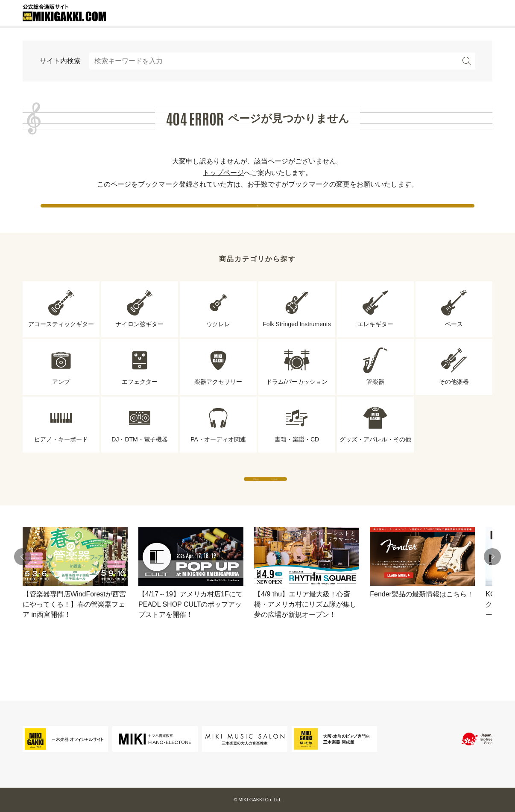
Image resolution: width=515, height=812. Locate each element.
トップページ (223, 173)
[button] (23, 590)
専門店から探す (178, 504)
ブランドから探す (337, 504)
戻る (257, 213)
